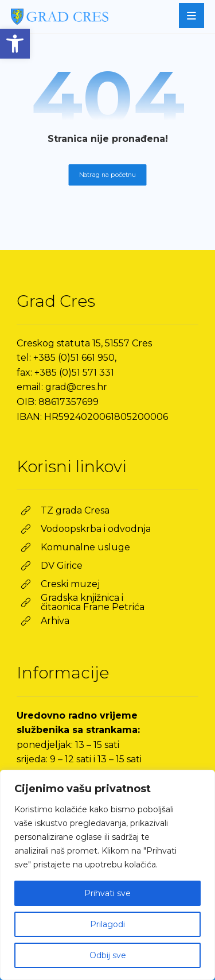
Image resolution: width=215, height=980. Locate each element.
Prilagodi (107, 924)
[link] (15, 44)
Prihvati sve (107, 893)
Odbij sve (108, 955)
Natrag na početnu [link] (108, 175)
